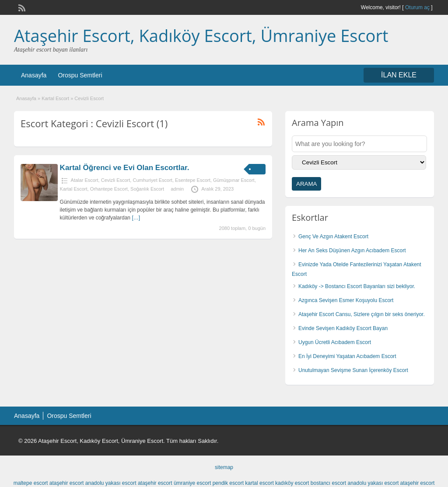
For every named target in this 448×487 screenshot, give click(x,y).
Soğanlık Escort (147, 189)
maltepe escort (31, 483)
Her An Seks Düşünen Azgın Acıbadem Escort (352, 250)
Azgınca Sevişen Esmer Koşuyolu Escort (346, 300)
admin (177, 189)
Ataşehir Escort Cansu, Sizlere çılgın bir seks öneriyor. (362, 314)
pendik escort (228, 483)
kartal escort (259, 483)
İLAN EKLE (399, 75)
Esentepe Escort (193, 180)
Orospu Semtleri (80, 75)
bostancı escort (328, 483)
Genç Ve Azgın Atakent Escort (333, 237)
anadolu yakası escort (111, 483)
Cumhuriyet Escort (152, 180)
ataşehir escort (67, 483)
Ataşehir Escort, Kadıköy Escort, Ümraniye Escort (201, 35)
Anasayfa (34, 75)
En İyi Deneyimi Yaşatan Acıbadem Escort (347, 356)
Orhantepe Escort (109, 189)
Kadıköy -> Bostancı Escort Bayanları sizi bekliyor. (357, 286)
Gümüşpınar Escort (234, 180)
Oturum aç (418, 7)
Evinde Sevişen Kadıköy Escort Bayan (343, 328)
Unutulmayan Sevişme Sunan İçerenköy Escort (353, 370)
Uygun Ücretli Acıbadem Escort (335, 342)
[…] (136, 218)
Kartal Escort (55, 98)
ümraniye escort (192, 483)
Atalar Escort (85, 180)
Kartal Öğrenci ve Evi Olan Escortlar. (125, 168)
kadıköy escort (292, 483)
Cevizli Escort (116, 180)
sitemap (224, 467)
